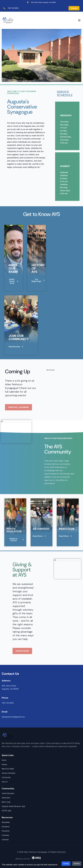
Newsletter (6, 822)
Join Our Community (19, 337)
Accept (66, 864)
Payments (6, 831)
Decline (77, 864)
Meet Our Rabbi (13, 268)
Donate (74, 8)
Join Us (5, 782)
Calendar (5, 840)
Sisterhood (41, 529)
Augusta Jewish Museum (13, 806)
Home (4, 760)
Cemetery (5, 835)
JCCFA (6, 811)
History (4, 764)
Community (6, 777)
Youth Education (14, 530)
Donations (6, 827)
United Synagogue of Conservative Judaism (50, 859)
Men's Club (67, 529)
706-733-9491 (13, 8)
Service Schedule (8, 773)
